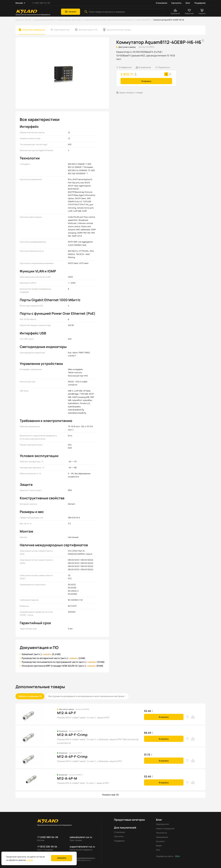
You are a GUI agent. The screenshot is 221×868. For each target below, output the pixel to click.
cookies (30, 860)
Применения (162, 837)
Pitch (177, 856)
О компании (162, 3)
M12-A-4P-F (67, 713)
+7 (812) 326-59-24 (47, 847)
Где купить (176, 3)
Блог (188, 3)
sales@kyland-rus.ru (81, 837)
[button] (71, 12)
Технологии (161, 833)
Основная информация (34, 30)
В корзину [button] (146, 81)
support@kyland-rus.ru (82, 847)
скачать (47, 654)
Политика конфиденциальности (82, 858)
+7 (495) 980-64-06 (41, 3)
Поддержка (200, 3)
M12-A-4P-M (67, 778)
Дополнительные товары (119, 30)
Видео (159, 846)
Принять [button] (62, 858)
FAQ (158, 850)
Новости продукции (165, 828)
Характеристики (62, 30)
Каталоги (160, 841)
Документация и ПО (88, 30)
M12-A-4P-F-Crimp (72, 735)
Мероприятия (162, 824)
